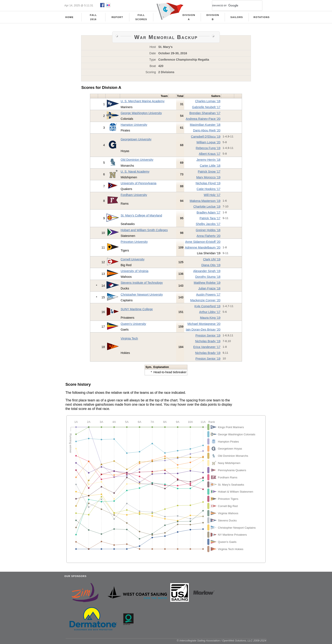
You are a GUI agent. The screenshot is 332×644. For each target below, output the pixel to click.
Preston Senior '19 (208, 337)
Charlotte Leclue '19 (207, 208)
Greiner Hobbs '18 (208, 231)
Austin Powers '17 (208, 296)
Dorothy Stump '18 (208, 278)
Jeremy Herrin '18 (208, 161)
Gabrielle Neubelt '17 (206, 108)
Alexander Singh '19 (207, 272)
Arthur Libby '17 (210, 313)
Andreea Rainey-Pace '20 (203, 120)
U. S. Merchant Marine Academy (143, 102)
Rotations (261, 17)
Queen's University (133, 325)
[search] (232, 6)
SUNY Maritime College (137, 310)
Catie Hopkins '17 (209, 190)
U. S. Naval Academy (135, 173)
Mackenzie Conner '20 (205, 302)
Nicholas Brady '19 (208, 342)
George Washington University (141, 114)
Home (70, 17)
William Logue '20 (208, 144)
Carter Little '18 (210, 167)
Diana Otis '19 (211, 266)
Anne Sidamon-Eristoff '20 (203, 243)
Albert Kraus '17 (210, 155)
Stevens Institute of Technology (142, 284)
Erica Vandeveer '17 (207, 348)
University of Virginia (135, 272)
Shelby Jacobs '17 (208, 225)
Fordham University (134, 196)
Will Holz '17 (212, 196)
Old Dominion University (137, 161)
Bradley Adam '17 (209, 214)
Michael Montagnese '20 (204, 325)
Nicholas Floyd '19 (208, 184)
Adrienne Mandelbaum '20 (203, 249)
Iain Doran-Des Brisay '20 (203, 331)
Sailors (237, 17)
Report (117, 17)
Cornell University (133, 261)
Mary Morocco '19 (208, 179)
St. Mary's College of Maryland (141, 217)
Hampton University (134, 126)
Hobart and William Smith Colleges (144, 231)
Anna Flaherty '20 (209, 237)
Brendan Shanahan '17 (205, 114)
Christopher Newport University (142, 296)
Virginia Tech (129, 340)
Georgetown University (136, 141)
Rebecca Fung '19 (208, 149)
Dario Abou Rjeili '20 (207, 132)
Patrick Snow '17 (209, 173)
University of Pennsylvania (139, 184)
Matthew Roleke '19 (207, 284)
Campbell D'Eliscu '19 (206, 138)
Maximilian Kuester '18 (205, 126)
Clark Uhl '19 (212, 261)
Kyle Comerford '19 (207, 307)
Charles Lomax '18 (208, 102)
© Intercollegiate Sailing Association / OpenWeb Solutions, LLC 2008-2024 (222, 642)
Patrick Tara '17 (210, 219)
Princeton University (134, 243)
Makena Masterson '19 (205, 202)
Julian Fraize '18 (209, 290)
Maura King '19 (210, 319)
